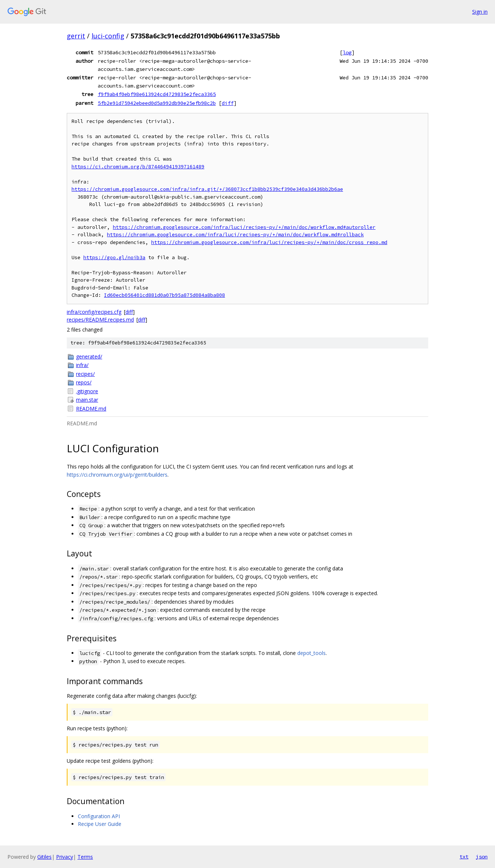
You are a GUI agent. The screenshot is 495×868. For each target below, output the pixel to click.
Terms (85, 857)
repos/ (84, 382)
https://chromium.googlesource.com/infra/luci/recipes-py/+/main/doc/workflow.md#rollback (235, 235)
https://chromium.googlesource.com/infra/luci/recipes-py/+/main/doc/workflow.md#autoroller (244, 227)
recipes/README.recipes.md (100, 320)
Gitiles (44, 857)
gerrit (76, 36)
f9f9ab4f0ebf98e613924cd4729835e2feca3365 (157, 94)
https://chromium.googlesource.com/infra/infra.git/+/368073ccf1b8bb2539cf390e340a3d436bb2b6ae (207, 189)
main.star (87, 400)
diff (228, 103)
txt (464, 857)
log (347, 52)
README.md (91, 409)
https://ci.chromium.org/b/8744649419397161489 (138, 167)
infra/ (82, 365)
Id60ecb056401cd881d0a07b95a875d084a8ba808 (165, 295)
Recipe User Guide (100, 824)
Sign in (480, 12)
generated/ (89, 356)
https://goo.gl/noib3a (114, 258)
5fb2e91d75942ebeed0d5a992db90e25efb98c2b (157, 103)
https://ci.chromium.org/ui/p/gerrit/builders (117, 475)
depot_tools (311, 653)
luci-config (108, 36)
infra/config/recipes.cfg (94, 312)
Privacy (65, 857)
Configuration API (99, 816)
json (482, 857)
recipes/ (85, 374)
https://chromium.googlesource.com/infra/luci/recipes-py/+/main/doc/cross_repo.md (269, 242)
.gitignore (87, 391)
